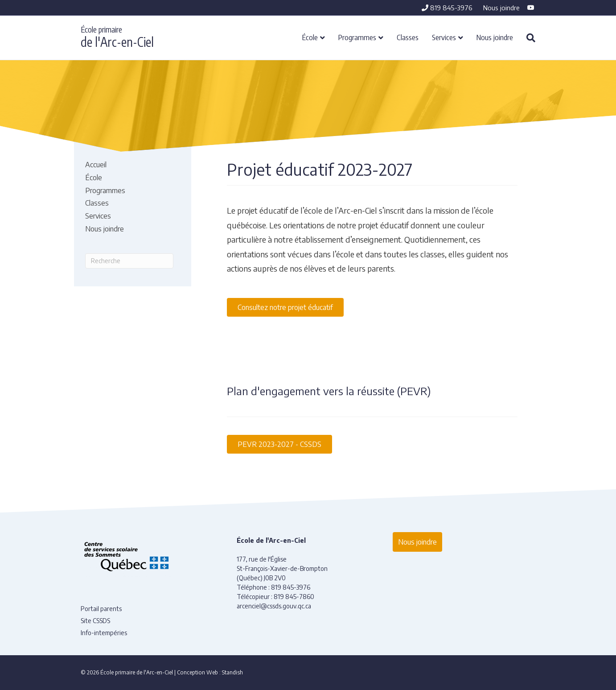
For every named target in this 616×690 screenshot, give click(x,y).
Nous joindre (501, 8)
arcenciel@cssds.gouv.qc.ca (274, 606)
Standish (232, 672)
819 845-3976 (447, 8)
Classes (408, 37)
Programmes (357, 37)
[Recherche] (528, 38)
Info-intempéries (104, 633)
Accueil (96, 165)
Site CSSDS (95, 621)
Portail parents (101, 609)
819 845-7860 (294, 597)
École (310, 37)
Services (444, 37)
